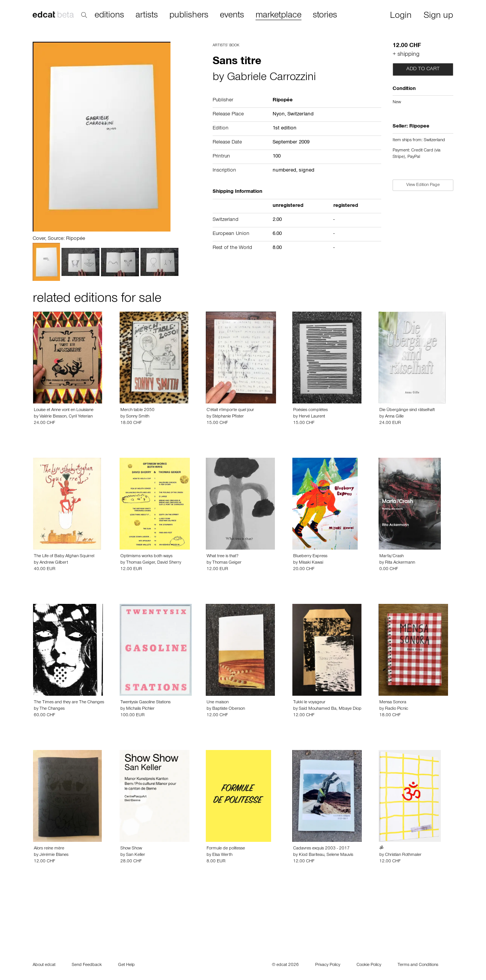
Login (401, 16)
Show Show (131, 849)
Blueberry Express (310, 556)
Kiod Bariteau (312, 855)
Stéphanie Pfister (228, 417)
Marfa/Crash (391, 556)
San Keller (136, 855)
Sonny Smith (138, 417)
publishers (189, 16)
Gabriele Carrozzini (271, 78)
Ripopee (419, 127)
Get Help (126, 965)
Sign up (438, 16)
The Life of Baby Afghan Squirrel (64, 556)
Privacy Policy (328, 965)
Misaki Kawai (311, 563)
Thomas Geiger (140, 563)
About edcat (44, 965)
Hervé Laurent (312, 417)
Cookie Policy (369, 965)
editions (109, 16)
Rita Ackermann (400, 563)
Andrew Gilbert (54, 563)
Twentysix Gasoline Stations (145, 703)
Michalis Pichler (140, 709)
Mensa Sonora (393, 703)
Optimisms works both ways (146, 556)
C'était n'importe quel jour (230, 410)
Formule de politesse (226, 849)
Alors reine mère (49, 849)
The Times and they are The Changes (69, 703)
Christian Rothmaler (403, 855)
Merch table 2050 (137, 410)
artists (147, 16)
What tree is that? (222, 556)
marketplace (279, 16)
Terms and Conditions (418, 965)
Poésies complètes (310, 410)
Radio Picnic (397, 709)
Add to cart (423, 69)
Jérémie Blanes (54, 855)
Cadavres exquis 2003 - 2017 (321, 849)
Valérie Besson (53, 417)
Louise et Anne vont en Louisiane (64, 410)
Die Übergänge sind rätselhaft (407, 410)
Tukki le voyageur (309, 703)
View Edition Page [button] (423, 185)
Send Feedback (87, 965)
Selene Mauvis (340, 855)
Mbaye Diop (350, 709)
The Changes (52, 709)
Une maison (218, 703)
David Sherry (169, 563)
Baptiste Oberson (229, 709)
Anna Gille (394, 417)
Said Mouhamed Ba (318, 709)
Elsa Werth (222, 855)
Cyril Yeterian (81, 417)
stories (325, 16)
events (232, 16)
